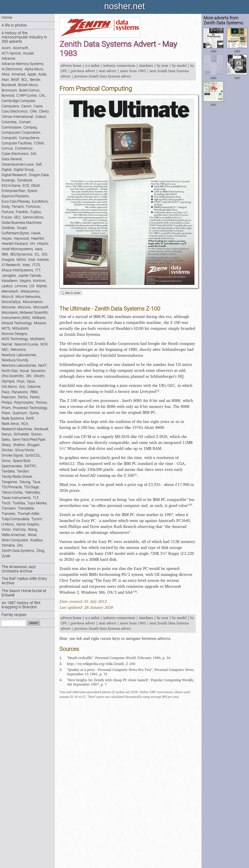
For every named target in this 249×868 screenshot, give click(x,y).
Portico (41, 402)
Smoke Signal (12, 455)
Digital (7, 169)
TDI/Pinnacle (12, 487)
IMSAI (21, 260)
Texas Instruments (16, 498)
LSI (32, 286)
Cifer (33, 111)
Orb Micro (9, 387)
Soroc (6, 461)
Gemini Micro (33, 217)
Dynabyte (25, 180)
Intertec (43, 260)
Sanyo (7, 434)
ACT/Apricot (11, 53)
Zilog (40, 551)
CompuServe (29, 138)
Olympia (8, 381)
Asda (42, 74)
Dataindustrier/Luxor (18, 164)
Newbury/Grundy (15, 360)
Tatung (25, 482)
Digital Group (24, 169)
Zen (20, 545)
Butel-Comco (29, 90)
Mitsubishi (20, 328)
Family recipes (14, 615)
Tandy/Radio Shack (17, 476)
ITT (38, 270)
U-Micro (8, 524)
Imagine (8, 260)
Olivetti (39, 376)
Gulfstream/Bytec (15, 233)
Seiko (6, 439)
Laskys (7, 286)
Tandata (8, 471)
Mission (40, 323)
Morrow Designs (14, 334)
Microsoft (41, 307)
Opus (31, 381)
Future (7, 217)
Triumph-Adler (28, 514)
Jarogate (9, 275)
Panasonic (20, 392)
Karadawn (10, 281)
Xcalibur (36, 540)
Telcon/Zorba (12, 492)
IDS (45, 254)
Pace (5, 392)
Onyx (21, 381)
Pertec (35, 397)
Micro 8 (7, 297)
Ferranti (18, 207)
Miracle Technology (17, 323)
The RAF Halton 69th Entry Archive (24, 581)
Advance (8, 58)
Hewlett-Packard (15, 244)
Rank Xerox (10, 424)
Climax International (17, 117)
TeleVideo (32, 492)
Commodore (11, 127)
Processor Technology (30, 408)
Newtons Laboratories (19, 365)
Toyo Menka (37, 503)
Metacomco (30, 291)
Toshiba (19, 503)
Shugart (33, 445)
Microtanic (10, 312)
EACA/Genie (11, 186)
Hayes (7, 238)
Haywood (21, 238)
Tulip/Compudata (15, 519)
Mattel (41, 286)
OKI (29, 376)
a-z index (92, 65)
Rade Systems (13, 418)
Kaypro (25, 281)
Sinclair (7, 450)
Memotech (10, 291)
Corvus (7, 148)
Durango (8, 180)
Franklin (22, 212)
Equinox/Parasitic (15, 196)
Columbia (9, 122)
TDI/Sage (31, 487)
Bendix (35, 80)
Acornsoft (20, 48)
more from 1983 (133, 71)
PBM (34, 392)
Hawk (36, 233)
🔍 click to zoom (71, 293)
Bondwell (9, 85)
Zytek (6, 556)
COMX (39, 143)
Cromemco (24, 148)
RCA (25, 424)
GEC (17, 217)
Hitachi (43, 244)
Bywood (8, 95)
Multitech (37, 339)
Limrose (21, 286)
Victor (6, 529)
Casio (38, 106)
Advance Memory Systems (22, 64)
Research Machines (17, 429)
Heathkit (38, 238)
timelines (146, 65)
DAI (33, 154)
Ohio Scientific (13, 376)
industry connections (119, 65)
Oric (22, 387)
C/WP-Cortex (27, 95)
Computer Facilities (17, 143)
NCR (44, 344)
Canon (26, 106)
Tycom (37, 519)
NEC (5, 350)
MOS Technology (15, 339)
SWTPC (30, 466)
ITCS (36, 265)
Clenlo (44, 111)
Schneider (21, 434)
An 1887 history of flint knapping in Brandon (21, 605)
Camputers (10, 106)
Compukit (9, 138)
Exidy (6, 207)
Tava (36, 482)
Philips (7, 402)
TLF (36, 498)
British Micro (28, 85)
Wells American (14, 535)
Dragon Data (39, 175)
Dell (39, 164)
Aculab (28, 53)
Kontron (39, 281)
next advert (108, 71)
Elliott (36, 186)
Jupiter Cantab (29, 275)
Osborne (34, 387)
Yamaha (8, 545)
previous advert (83, 71)
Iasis (39, 249)
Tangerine (9, 482)
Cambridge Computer (18, 101)
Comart (25, 122)
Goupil (22, 228)
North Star (10, 371)
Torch (6, 503)
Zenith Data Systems (18, 551)
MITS (6, 328)
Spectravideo (12, 466)
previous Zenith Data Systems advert (103, 76)
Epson (32, 191)
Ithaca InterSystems (17, 270)
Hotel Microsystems (17, 249)
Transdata (26, 508)
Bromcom (9, 90)
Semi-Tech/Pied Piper (29, 439)
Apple (32, 74)
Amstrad (18, 74)
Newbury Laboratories (19, 355)
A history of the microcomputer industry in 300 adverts (24, 37)
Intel (31, 260)
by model (179, 65)
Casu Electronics (15, 111)
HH (32, 244)
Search (34, 623)
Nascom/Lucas (26, 344)
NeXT (42, 365)
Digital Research (14, 175)
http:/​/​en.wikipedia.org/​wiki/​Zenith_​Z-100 (101, 664)
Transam (9, 508)
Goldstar (8, 228)
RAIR (30, 418)
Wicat (32, 535)
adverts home (71, 65)
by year (163, 65)
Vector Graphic (28, 524)
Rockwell (41, 429)
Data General (12, 159)
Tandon (23, 471)
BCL (25, 80)
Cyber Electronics (15, 154)
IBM (5, 254)
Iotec (26, 265)
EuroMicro (40, 201)
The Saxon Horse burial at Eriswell (24, 593)
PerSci (23, 397)
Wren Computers (15, 540)
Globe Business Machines (21, 223)
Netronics (18, 350)
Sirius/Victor (25, 450)
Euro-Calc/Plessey (16, 201)
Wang (32, 529)
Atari (5, 80)
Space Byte (22, 461)
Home (7, 18)
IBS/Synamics (21, 254)
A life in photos (14, 25)
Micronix (24, 307)
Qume (34, 413)
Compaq (30, 127)
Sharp (6, 445)
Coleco (41, 117)
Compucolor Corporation (21, 132)
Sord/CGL (33, 455)
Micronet (9, 307)
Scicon (36, 434)
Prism (6, 408)
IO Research (11, 265)
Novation (38, 371)
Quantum (20, 413)
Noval (24, 371)
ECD (26, 186)
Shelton (19, 445)
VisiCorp (19, 529)
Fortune (8, 212)
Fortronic (33, 207)
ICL (37, 254)
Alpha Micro (34, 69)
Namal (7, 344)
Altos (6, 74)
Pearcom (9, 397)
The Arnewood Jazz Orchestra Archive (19, 569)
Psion (6, 413)
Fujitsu (36, 212)
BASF (15, 80)
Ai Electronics (12, 69)
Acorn (6, 48)
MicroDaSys (11, 302)
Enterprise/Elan (13, 191)
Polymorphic (24, 402)
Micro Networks (28, 297)
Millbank (39, 318)
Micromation (33, 302)
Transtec (8, 514)
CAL (42, 95)
